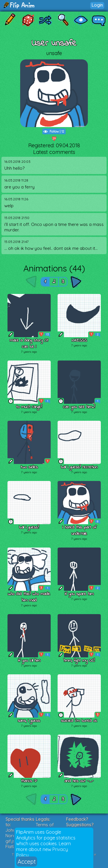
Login (97, 5)
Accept (27, 862)
